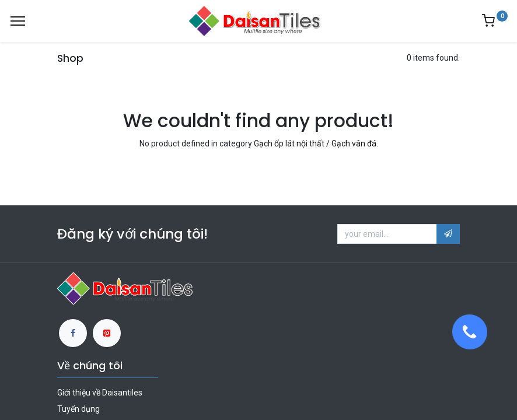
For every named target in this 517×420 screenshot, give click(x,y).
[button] (448, 234)
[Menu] (18, 21)
